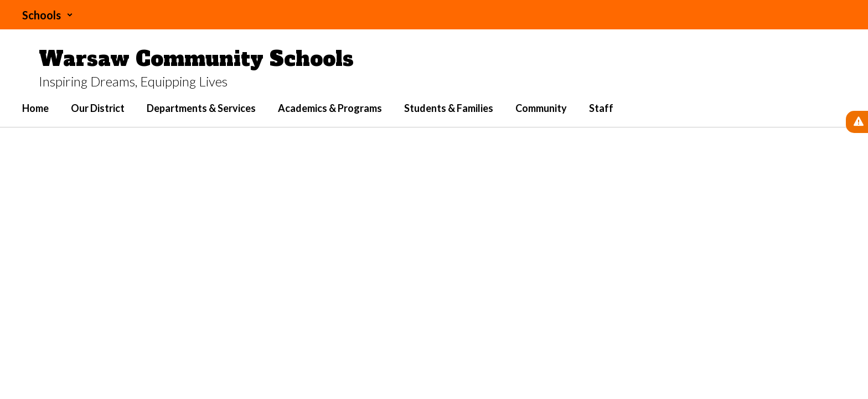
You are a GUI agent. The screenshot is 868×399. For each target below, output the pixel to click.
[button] (48, 15)
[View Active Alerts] (857, 122)
